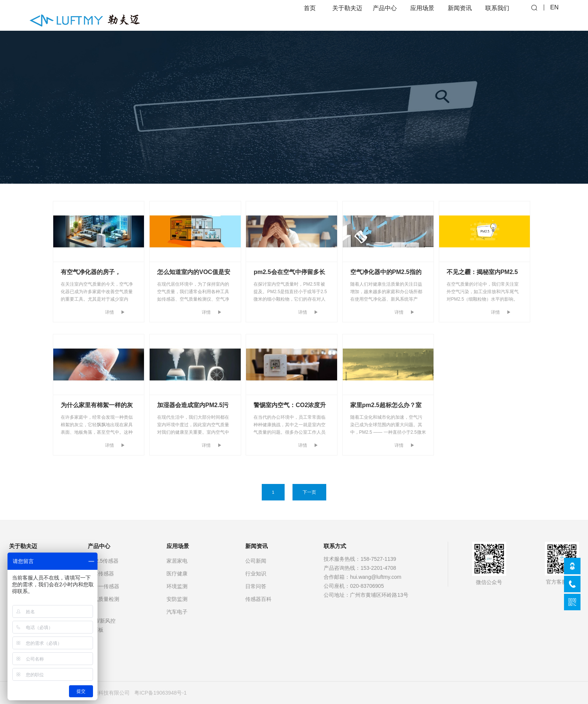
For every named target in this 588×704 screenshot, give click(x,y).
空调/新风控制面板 (102, 625)
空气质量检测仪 (103, 604)
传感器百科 (258, 599)
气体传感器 (101, 574)
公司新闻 (256, 561)
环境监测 (177, 586)
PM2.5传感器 (103, 561)
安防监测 (177, 599)
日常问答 (256, 586)
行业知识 (256, 574)
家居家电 (177, 561)
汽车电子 (177, 612)
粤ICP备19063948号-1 (160, 693)
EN (554, 15)
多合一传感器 (103, 586)
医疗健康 (177, 574)
